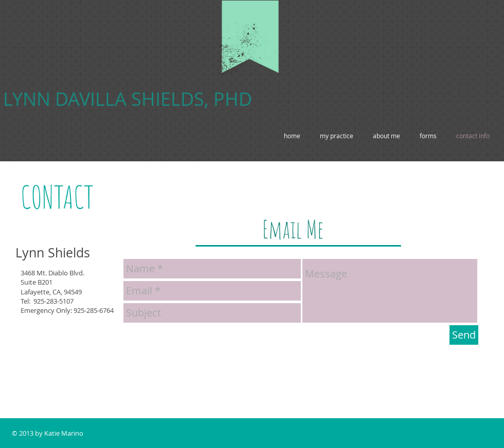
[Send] (464, 335)
